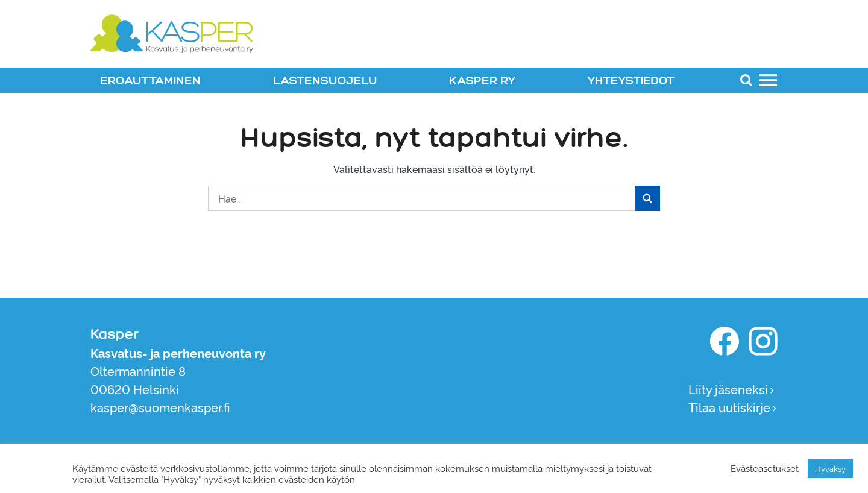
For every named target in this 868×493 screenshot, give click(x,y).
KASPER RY (482, 81)
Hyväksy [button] (830, 468)
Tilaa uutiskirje (733, 407)
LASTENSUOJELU (325, 81)
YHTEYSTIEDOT (631, 81)
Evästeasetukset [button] (765, 468)
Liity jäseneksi (732, 389)
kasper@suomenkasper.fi (160, 407)
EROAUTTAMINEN (150, 81)
